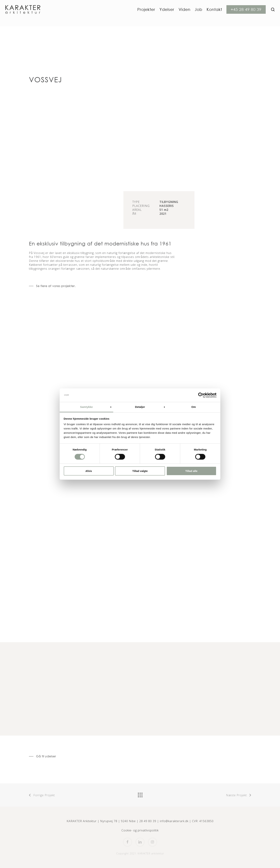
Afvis (89, 471)
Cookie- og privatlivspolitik (140, 830)
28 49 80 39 (148, 821)
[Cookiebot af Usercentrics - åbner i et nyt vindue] (201, 395)
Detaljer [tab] (140, 407)
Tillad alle (191, 471)
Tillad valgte (140, 471)
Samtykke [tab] (87, 407)
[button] (52, 286)
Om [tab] (193, 407)
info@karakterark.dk (174, 821)
